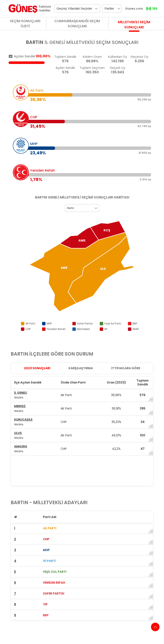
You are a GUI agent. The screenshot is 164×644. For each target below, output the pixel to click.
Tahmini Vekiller (45, 9)
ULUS (18, 433)
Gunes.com (134, 9)
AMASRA (21, 446)
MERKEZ (20, 406)
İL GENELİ (21, 393)
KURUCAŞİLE (23, 420)
